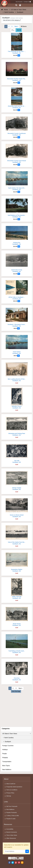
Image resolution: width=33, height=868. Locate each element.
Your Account (19, 2)
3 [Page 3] (12, 26)
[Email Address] (15, 851)
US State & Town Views (17, 734)
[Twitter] (13, 863)
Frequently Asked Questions (14, 787)
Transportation (7, 762)
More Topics (6, 766)
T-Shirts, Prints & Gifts (13, 816)
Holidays (5, 750)
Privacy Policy (10, 793)
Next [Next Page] (16, 26)
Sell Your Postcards (12, 806)
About (6, 779)
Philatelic (5, 758)
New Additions (7, 770)
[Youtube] (16, 863)
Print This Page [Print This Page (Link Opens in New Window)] (16, 691)
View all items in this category (12, 20)
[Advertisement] (16, 710)
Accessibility (10, 829)
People (4, 754)
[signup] (27, 851)
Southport (7, 742)
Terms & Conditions (12, 790)
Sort (19, 30)
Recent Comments (12, 832)
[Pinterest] (19, 863)
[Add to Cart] (19, 55)
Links (6, 802)
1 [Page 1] (6, 26)
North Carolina (8, 738)
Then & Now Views (12, 835)
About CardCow (11, 784)
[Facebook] (9, 863)
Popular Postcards (12, 813)
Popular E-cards (11, 819)
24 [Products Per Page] (13, 30)
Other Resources (11, 838)
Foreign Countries (8, 746)
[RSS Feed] (22, 863)
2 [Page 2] (9, 26)
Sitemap (9, 796)
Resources (8, 824)
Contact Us (27, 2)
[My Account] (20, 5)
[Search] (16, 5)
